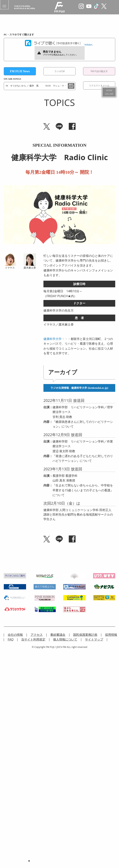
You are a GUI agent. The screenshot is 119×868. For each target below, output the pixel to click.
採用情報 (111, 635)
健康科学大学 (53, 339)
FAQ (11, 639)
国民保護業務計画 (85, 635)
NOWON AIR (109, 92)
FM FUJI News (20, 71)
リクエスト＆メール (99, 85)
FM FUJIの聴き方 (99, 71)
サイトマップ (94, 639)
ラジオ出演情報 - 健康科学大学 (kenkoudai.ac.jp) (79, 388)
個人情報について (65, 639)
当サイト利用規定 (33, 639)
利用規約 (88, 45)
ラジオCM (59, 71)
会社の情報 (15, 635)
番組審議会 (58, 635)
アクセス (37, 635)
